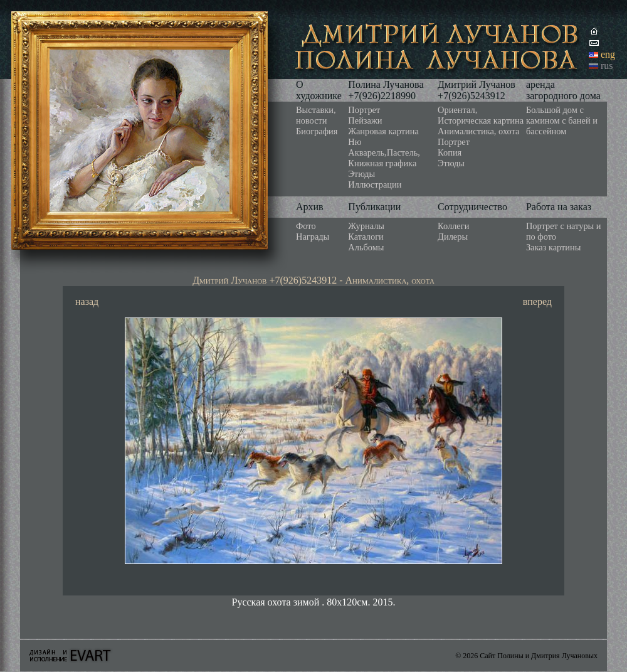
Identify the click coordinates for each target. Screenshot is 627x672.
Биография (317, 131)
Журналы (366, 226)
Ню (355, 142)
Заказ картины (554, 247)
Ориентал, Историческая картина (481, 115)
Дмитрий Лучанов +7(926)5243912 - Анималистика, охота (313, 280)
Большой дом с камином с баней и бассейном (562, 120)
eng (608, 54)
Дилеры (453, 237)
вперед (537, 301)
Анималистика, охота (478, 131)
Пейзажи (365, 120)
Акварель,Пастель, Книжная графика (384, 158)
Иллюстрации (375, 184)
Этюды (361, 174)
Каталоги (366, 237)
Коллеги (453, 226)
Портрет (364, 110)
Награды (313, 237)
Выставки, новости (316, 115)
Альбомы (366, 247)
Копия (450, 152)
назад (87, 301)
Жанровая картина (383, 131)
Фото (306, 226)
